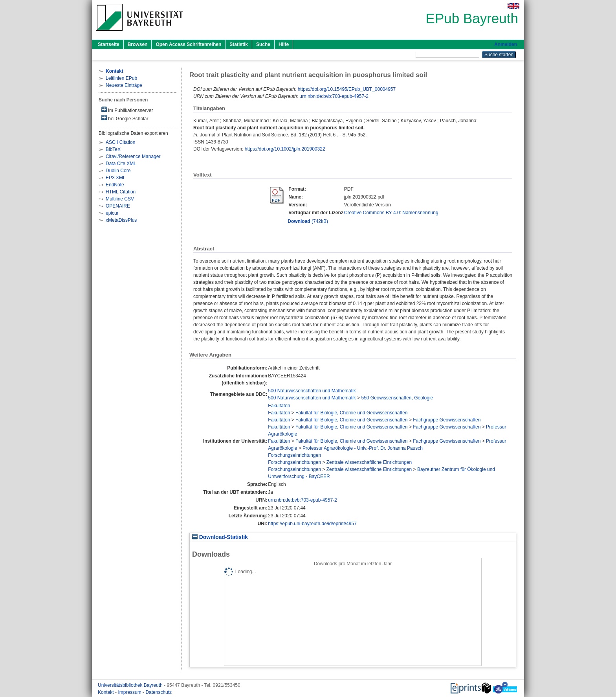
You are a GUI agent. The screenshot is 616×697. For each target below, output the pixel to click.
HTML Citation (121, 192)
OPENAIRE (118, 206)
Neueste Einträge (124, 85)
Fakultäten (279, 406)
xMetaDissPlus (121, 220)
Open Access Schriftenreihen (188, 44)
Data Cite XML (121, 164)
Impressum (130, 692)
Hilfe (284, 44)
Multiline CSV (120, 199)
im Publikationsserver (127, 110)
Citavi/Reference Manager (133, 156)
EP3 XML (116, 178)
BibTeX (113, 149)
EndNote (115, 185)
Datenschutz (159, 692)
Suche (263, 44)
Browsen (138, 44)
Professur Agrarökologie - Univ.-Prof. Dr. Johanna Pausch (363, 448)
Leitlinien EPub (121, 78)
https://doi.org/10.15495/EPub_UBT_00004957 (347, 89)
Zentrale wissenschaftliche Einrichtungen (369, 462)
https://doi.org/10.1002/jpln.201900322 (285, 149)
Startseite (109, 44)
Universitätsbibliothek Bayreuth (131, 685)
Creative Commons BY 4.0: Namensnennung (391, 213)
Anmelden (506, 44)
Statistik (239, 44)
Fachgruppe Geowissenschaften (447, 420)
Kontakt (106, 692)
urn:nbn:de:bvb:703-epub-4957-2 (334, 96)
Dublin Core (118, 171)
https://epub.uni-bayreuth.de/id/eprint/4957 (312, 524)
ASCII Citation (120, 142)
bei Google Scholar (125, 118)
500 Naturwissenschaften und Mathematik (312, 391)
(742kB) (308, 221)
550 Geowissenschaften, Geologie (397, 398)
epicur (112, 213)
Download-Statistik (220, 537)
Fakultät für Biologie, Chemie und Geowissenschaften (352, 413)
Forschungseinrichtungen (294, 455)
